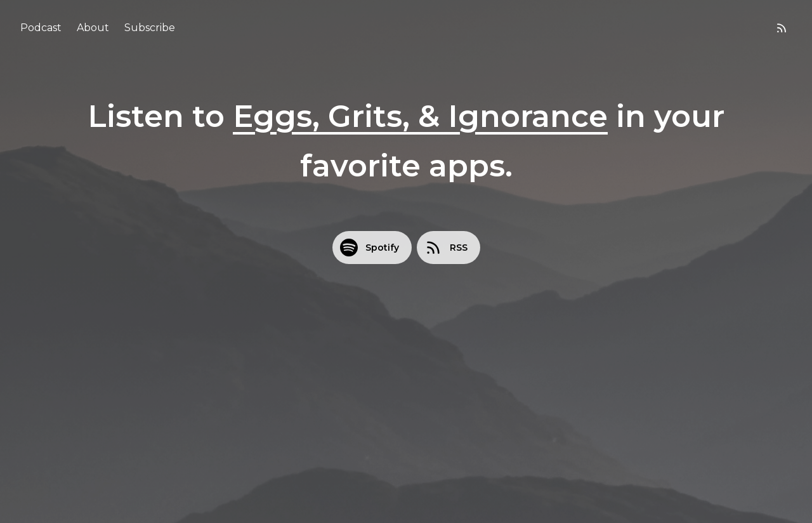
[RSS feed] (782, 28)
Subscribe (150, 28)
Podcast (41, 28)
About (93, 28)
